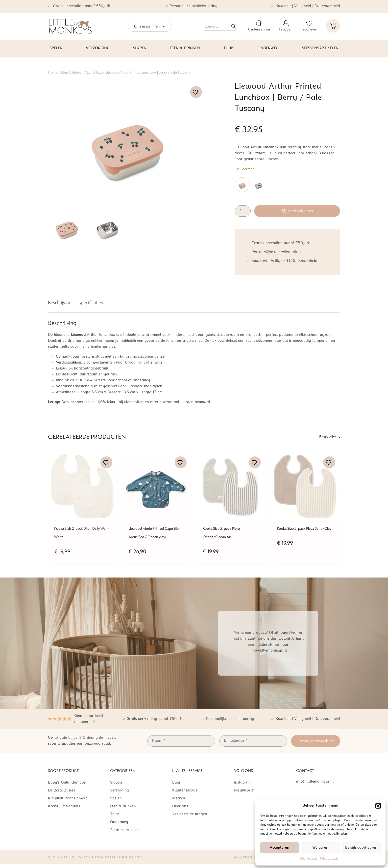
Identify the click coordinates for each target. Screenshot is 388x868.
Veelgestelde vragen (190, 814)
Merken (179, 799)
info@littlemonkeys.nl (315, 782)
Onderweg (268, 48)
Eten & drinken (185, 48)
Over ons (180, 806)
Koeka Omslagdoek (64, 806)
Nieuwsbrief (244, 791)
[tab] (60, 303)
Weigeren (320, 848)
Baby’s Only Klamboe (67, 783)
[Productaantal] (243, 211)
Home (53, 72)
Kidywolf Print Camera (68, 799)
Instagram (243, 783)
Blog (176, 783)
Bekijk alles (330, 437)
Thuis (229, 48)
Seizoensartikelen (320, 48)
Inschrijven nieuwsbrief (315, 741)
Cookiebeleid (309, 859)
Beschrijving (60, 302)
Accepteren (279, 848)
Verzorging (98, 48)
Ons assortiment (150, 26)
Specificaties (91, 302)
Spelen (56, 48)
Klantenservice (185, 791)
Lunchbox (94, 72)
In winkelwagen (297, 211)
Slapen (140, 48)
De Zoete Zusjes (61, 791)
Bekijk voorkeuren (361, 848)
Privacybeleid (329, 859)
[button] (378, 806)
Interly (136, 857)
